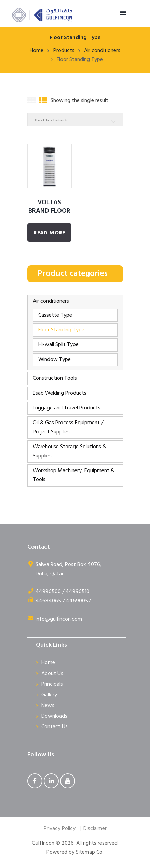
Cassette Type (55, 315)
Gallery (49, 695)
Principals (52, 684)
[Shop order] (75, 120)
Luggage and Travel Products (67, 408)
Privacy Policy (60, 829)
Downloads (54, 716)
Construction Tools (55, 378)
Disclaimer (95, 829)
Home (37, 51)
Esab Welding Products (60, 393)
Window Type (54, 360)
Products (64, 51)
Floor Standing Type (61, 330)
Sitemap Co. (90, 852)
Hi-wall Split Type (58, 345)
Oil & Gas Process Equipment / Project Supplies (68, 427)
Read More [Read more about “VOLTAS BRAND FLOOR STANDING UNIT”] (49, 233)
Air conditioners (102, 51)
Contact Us (54, 727)
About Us (52, 674)
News (48, 706)
